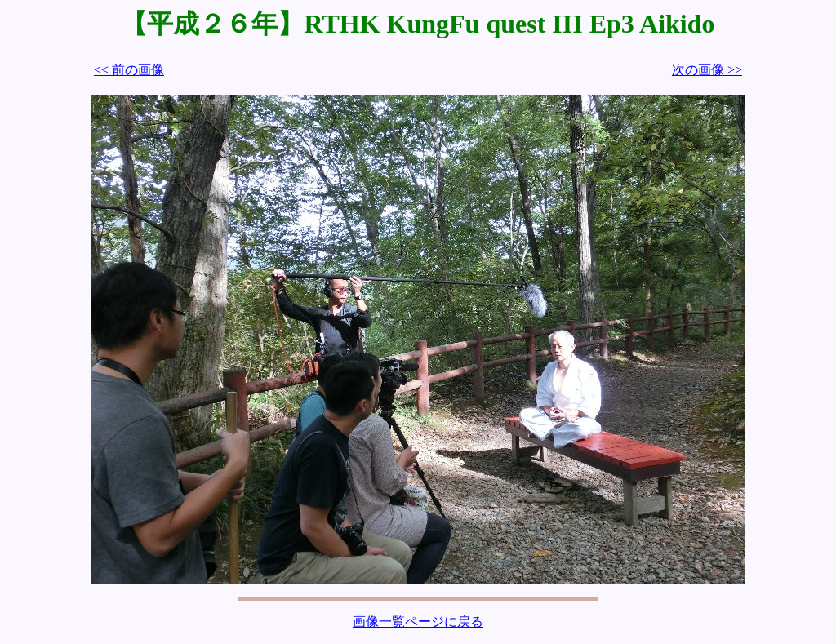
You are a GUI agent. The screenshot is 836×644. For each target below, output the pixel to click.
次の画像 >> (707, 70)
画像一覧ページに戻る (418, 622)
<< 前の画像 (129, 70)
